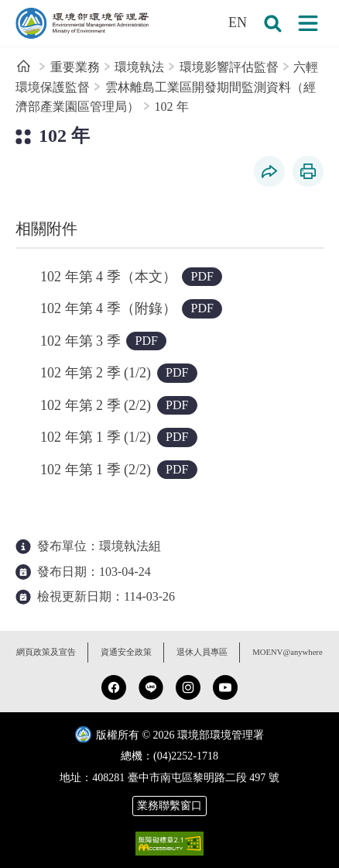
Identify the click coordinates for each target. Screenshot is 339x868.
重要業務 (75, 67)
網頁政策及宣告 (46, 652)
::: (10, 9)
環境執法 (139, 67)
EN (238, 22)
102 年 (172, 107)
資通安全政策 (126, 652)
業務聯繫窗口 (169, 806)
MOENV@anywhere (287, 652)
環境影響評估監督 (229, 67)
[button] (272, 23)
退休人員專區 (202, 652)
